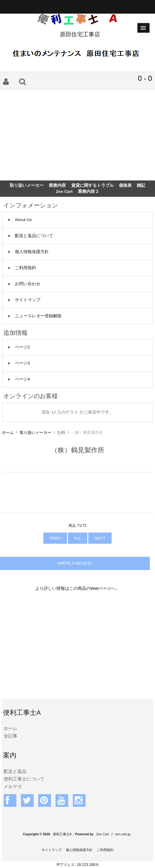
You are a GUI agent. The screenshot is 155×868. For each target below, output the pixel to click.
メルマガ (13, 786)
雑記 (141, 185)
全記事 (10, 736)
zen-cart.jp (123, 834)
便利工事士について (24, 779)
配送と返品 (15, 771)
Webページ (101, 588)
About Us (20, 220)
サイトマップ (24, 300)
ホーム (8, 432)
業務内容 (57, 185)
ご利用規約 (22, 268)
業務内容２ (89, 191)
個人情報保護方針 (29, 252)
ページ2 (19, 347)
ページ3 (19, 363)
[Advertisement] (77, 135)
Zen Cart (64, 191)
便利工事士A (62, 834)
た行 (61, 432)
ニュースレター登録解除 (35, 316)
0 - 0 (145, 78)
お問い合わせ (24, 284)
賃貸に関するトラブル (93, 185)
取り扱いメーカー (35, 432)
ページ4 (19, 379)
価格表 (125, 185)
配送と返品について (31, 236)
